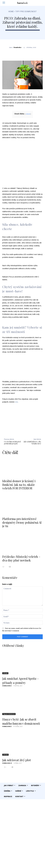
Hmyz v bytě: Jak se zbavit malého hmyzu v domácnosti (21, 721)
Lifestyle (5, 673)
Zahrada (5, 755)
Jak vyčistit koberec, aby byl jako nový (32, 443)
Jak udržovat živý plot (17, 760)
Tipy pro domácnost (26, 12)
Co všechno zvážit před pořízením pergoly (12, 443)
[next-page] (11, 567)
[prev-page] (5, 567)
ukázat (28, 114)
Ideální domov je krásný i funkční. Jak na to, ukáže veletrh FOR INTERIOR (19, 484)
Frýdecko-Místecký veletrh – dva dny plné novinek (21, 558)
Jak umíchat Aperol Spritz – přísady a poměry (21, 681)
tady (16, 402)
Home (11, 12)
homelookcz (17, 48)
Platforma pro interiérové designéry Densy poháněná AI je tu (22, 522)
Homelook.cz (7, 763)
